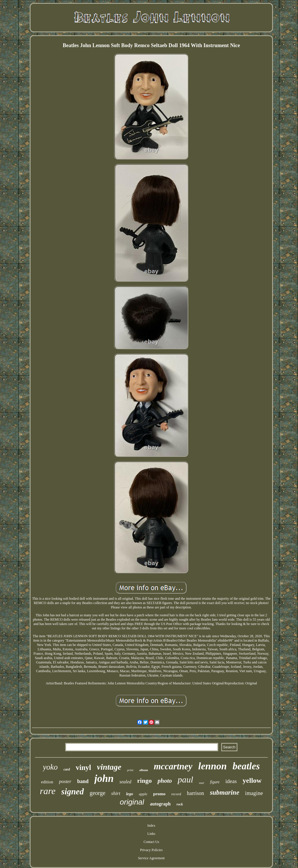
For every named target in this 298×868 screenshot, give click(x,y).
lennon (212, 766)
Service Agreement (151, 858)
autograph (160, 804)
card (67, 769)
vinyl (83, 767)
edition (47, 782)
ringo (144, 781)
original (132, 802)
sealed (125, 782)
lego (130, 794)
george (97, 793)
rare (48, 791)
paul (185, 779)
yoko (50, 767)
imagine (254, 793)
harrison (195, 793)
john (104, 779)
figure (215, 782)
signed (73, 791)
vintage (109, 767)
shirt (116, 793)
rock (180, 804)
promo (159, 794)
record (176, 794)
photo (165, 781)
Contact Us (151, 842)
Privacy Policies (151, 850)
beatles (246, 766)
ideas (231, 781)
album (143, 770)
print (130, 770)
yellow (252, 780)
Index (151, 826)
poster (65, 781)
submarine (225, 792)
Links (151, 834)
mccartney (173, 766)
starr (202, 783)
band (83, 781)
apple (143, 794)
